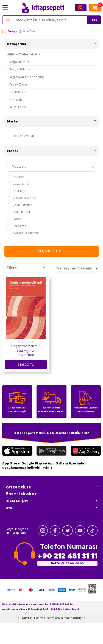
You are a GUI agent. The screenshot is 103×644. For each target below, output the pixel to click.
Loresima (17, 226)
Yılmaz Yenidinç (22, 198)
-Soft (24, 618)
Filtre (26, 268)
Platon (14, 219)
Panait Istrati (19, 184)
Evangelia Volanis (23, 233)
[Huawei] (86, 451)
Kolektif (16, 177)
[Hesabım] (81, 8)
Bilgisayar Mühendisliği (27, 77)
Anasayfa (10, 32)
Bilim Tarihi (17, 107)
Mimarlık (15, 99)
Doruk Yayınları (21, 136)
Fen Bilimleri (18, 92)
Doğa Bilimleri (20, 62)
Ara (94, 20)
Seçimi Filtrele (52, 251)
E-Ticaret (37, 618)
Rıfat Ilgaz (17, 191)
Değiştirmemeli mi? (26, 346)
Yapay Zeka (18, 84)
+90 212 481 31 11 (67, 556)
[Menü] (5, 7)
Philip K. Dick (19, 212)
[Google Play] (51, 451)
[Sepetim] (95, 8)
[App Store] (17, 451)
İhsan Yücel (26, 355)
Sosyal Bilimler (20, 69)
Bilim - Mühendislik (23, 54)
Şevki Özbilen (20, 205)
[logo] (43, 8)
